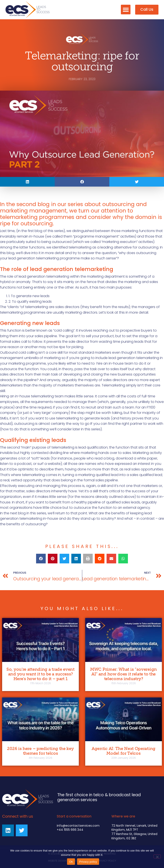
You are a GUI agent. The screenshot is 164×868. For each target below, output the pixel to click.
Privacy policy (88, 862)
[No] (157, 856)
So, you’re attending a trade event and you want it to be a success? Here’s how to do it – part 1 (40, 674)
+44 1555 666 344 (70, 830)
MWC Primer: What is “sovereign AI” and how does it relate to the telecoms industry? (124, 674)
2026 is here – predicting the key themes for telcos (40, 751)
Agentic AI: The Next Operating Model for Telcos (124, 751)
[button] (126, 10)
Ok (71, 862)
